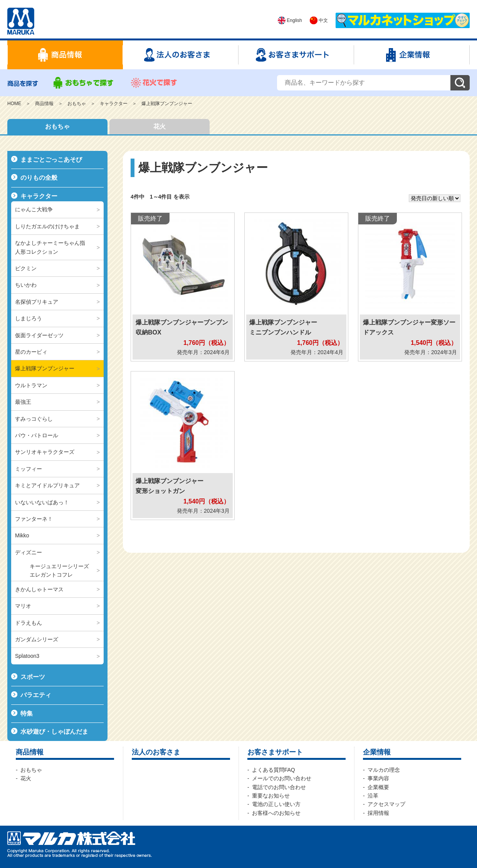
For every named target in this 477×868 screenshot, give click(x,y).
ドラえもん (29, 623)
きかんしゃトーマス (39, 589)
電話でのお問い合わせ (279, 787)
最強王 (23, 402)
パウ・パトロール (37, 435)
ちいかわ (26, 285)
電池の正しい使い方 (276, 804)
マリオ (23, 606)
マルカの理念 (384, 770)
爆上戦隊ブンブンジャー (167, 104)
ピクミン (26, 268)
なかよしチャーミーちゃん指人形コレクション (50, 247)
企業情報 (377, 752)
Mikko (22, 535)
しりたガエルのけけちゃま (47, 226)
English (290, 20)
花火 (160, 126)
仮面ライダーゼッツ (39, 335)
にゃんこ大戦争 (34, 209)
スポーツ (33, 677)
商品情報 (44, 104)
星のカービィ (31, 352)
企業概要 (378, 787)
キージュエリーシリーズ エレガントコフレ (62, 570)
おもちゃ (77, 104)
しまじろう (29, 318)
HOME (14, 104)
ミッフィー (29, 469)
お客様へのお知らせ (276, 813)
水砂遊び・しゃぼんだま (54, 732)
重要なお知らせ (271, 796)
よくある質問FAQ (274, 770)
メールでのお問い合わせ (282, 778)
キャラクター (114, 104)
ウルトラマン (31, 385)
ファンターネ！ (34, 519)
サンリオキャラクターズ (45, 452)
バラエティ (36, 695)
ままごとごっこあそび (51, 160)
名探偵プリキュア (37, 302)
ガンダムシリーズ (37, 639)
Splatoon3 (27, 656)
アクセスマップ (386, 804)
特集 (27, 713)
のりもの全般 (39, 178)
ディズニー (29, 552)
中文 (319, 20)
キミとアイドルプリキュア (47, 485)
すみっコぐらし (34, 419)
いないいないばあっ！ (42, 502)
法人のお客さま (156, 752)
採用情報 (378, 813)
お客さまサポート (275, 752)
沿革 (373, 796)
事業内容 (378, 778)
